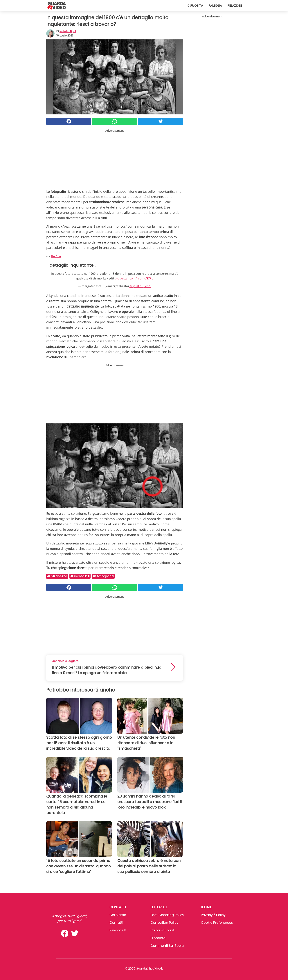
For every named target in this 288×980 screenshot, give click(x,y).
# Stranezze (57, 576)
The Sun (56, 256)
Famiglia (215, 6)
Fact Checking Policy (167, 915)
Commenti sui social (167, 946)
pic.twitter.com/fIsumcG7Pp (134, 278)
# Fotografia (103, 576)
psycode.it (118, 930)
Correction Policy (164, 923)
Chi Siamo (118, 915)
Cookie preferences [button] (217, 923)
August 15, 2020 (140, 286)
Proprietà (158, 938)
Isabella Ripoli (68, 31)
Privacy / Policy (213, 915)
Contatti (116, 923)
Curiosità (195, 6)
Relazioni (235, 6)
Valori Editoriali (162, 930)
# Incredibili (80, 576)
